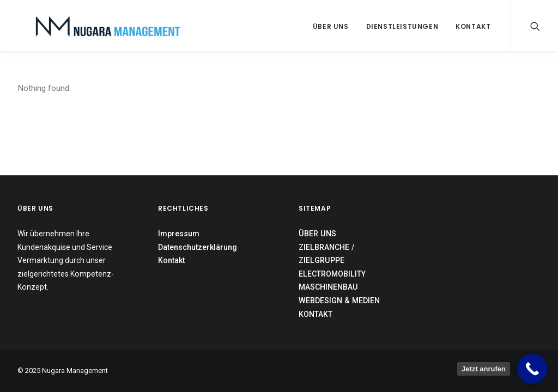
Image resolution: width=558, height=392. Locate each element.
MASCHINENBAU (328, 287)
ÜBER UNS (317, 234)
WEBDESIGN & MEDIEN (339, 301)
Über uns (331, 26)
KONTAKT (316, 314)
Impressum (179, 234)
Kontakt (473, 26)
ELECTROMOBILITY (332, 274)
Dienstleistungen (402, 26)
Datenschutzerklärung (198, 247)
